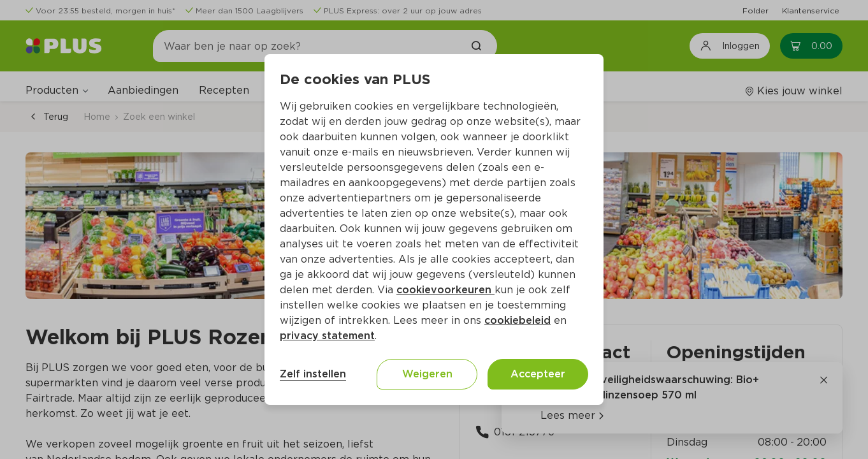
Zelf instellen (313, 374)
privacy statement (327, 336)
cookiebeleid (517, 320)
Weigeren (427, 374)
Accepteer (538, 374)
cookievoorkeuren (445, 290)
